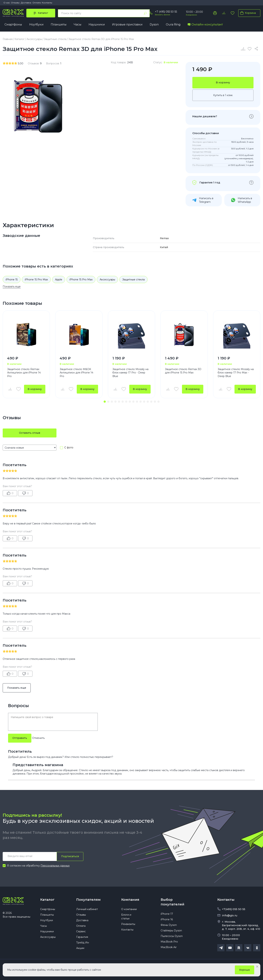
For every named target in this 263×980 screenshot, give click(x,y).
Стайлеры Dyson (171, 931)
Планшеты (59, 24)
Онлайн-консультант (205, 24)
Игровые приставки (127, 24)
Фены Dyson (169, 925)
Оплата (37, 3)
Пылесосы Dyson (172, 936)
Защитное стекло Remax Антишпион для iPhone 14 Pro (24, 373)
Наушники (97, 24)
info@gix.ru (230, 915)
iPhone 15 (12, 280)
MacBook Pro (169, 942)
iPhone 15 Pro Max (36, 280)
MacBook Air (169, 947)
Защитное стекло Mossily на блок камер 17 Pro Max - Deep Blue (236, 373)
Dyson (154, 24)
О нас (7, 3)
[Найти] (145, 13)
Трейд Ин (83, 943)
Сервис (81, 931)
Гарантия (82, 937)
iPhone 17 (167, 914)
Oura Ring (173, 24)
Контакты (47, 3)
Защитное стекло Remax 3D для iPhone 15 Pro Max (183, 371)
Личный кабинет (87, 909)
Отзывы (15, 3)
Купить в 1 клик (223, 95)
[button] (105, 402)
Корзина (247, 13)
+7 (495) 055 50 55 (166, 12)
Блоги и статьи (126, 917)
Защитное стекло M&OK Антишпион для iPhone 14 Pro (76, 373)
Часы (78, 24)
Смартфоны (13, 24)
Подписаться (70, 856)
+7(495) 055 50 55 (234, 909)
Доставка (26, 3)
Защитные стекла (133, 280)
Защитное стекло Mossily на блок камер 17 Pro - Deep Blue (130, 373)
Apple (59, 280)
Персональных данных (55, 866)
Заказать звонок (163, 15)
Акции (80, 948)
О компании (129, 909)
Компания (130, 900)
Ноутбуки (36, 24)
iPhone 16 (167, 919)
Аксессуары (107, 280)
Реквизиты (128, 924)
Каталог (47, 900)
